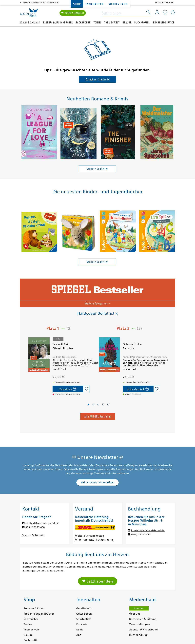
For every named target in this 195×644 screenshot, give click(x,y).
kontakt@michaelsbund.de (42, 523)
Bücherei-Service (164, 23)
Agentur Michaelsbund (144, 630)
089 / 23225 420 (141, 534)
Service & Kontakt (165, 2)
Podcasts (82, 624)
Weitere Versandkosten (90, 536)
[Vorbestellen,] (68, 389)
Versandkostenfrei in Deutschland (41, 2)
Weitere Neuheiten (98, 169)
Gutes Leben (84, 614)
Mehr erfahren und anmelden (97, 482)
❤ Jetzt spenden (73, 13)
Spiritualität (84, 619)
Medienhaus (118, 4)
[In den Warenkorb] (138, 389)
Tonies (97, 23)
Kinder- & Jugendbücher (58, 23)
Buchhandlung (138, 635)
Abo (79, 635)
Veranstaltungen (140, 624)
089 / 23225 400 (35, 527)
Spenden (139, 608)
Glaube (127, 23)
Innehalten (95, 4)
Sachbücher (83, 23)
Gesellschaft (84, 608)
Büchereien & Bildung (143, 619)
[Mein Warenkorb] (173, 12)
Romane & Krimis (30, 23)
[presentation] (22, 133)
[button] (88, 405)
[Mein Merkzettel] (165, 13)
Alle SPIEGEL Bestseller (98, 416)
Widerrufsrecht (85, 540)
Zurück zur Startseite (98, 79)
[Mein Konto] (157, 12)
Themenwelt (112, 23)
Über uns (135, 614)
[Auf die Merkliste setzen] (86, 389)
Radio (80, 630)
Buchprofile (142, 23)
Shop (77, 4)
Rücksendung (105, 540)
